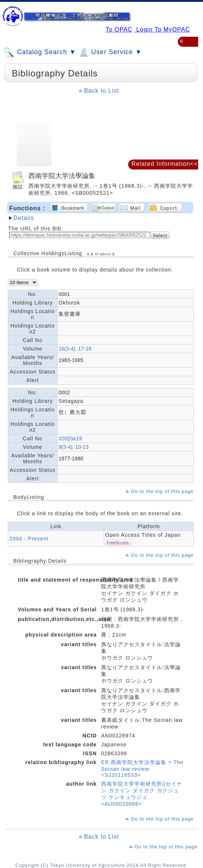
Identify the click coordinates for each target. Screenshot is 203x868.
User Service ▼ (110, 52)
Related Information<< (165, 164)
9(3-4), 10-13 (74, 447)
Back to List (102, 91)
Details (24, 218)
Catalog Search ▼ (39, 52)
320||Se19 (70, 438)
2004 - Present (29, 539)
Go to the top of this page (162, 491)
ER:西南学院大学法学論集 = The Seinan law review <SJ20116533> (142, 769)
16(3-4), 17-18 (75, 349)
